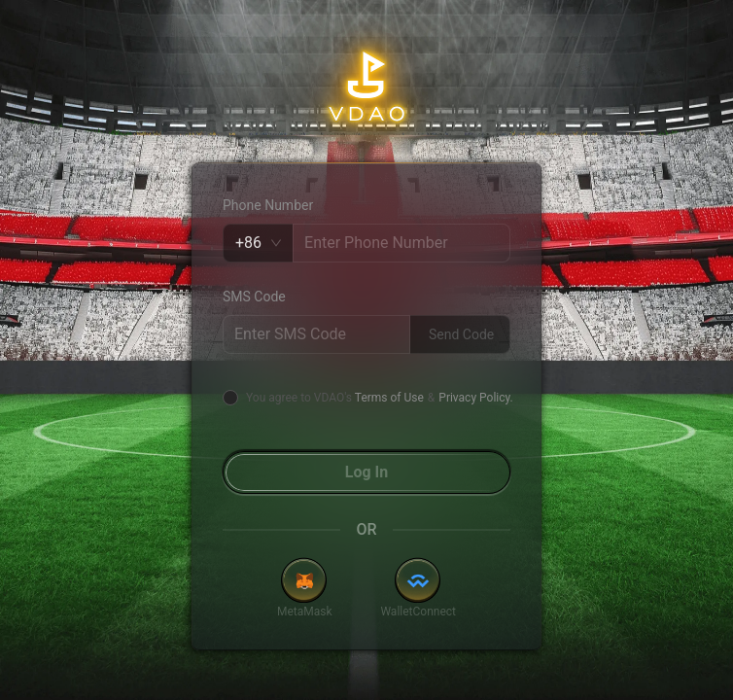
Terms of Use (389, 398)
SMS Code (254, 297)
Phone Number (268, 205)
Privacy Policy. (475, 398)
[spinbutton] (401, 243)
